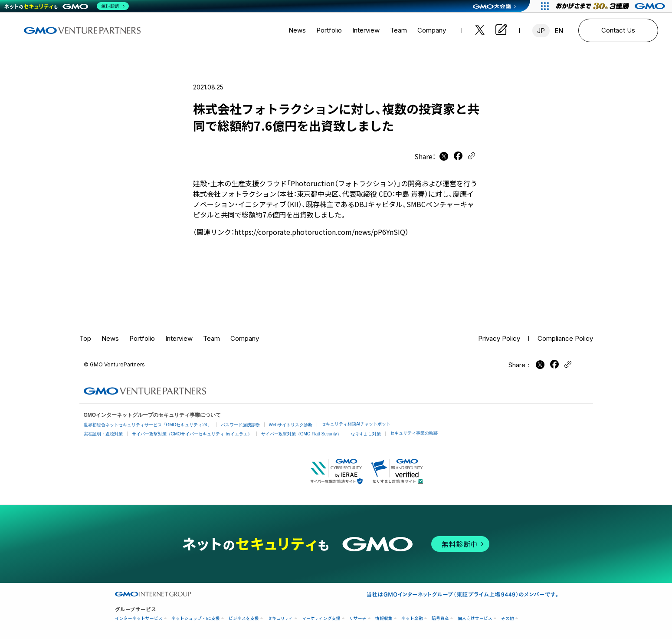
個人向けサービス (475, 618)
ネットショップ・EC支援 (196, 618)
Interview (366, 30)
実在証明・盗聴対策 (103, 434)
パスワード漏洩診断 (240, 425)
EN (559, 31)
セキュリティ (280, 618)
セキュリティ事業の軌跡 (414, 433)
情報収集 (384, 618)
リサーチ (358, 618)
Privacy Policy (499, 338)
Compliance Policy (565, 338)
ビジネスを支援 (244, 618)
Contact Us (618, 30)
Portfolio (329, 30)
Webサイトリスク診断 (291, 425)
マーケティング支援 (321, 618)
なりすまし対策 (366, 434)
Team (398, 30)
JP (541, 31)
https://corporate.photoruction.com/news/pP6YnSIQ (320, 232)
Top (85, 338)
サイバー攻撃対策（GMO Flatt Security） (301, 434)
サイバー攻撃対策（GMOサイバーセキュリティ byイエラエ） (192, 434)
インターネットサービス (139, 618)
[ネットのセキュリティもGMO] (67, 6)
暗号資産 (440, 618)
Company (432, 30)
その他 (508, 618)
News (297, 30)
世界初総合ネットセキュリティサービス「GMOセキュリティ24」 (148, 425)
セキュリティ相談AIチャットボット (356, 424)
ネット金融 (412, 618)
